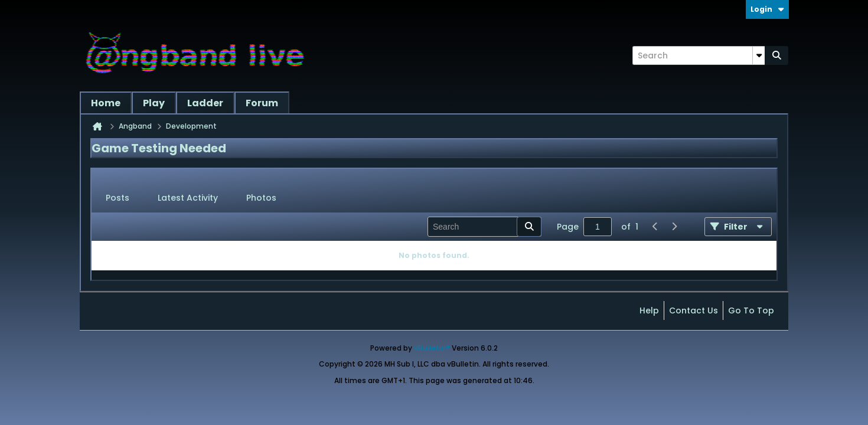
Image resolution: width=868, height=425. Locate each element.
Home (106, 103)
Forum (262, 103)
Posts (118, 198)
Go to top (751, 310)
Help (649, 310)
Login (767, 9)
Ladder (205, 103)
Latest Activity (188, 198)
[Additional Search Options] (759, 55)
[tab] (118, 198)
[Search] (699, 55)
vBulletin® (432, 348)
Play (154, 103)
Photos (261, 198)
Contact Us (694, 310)
